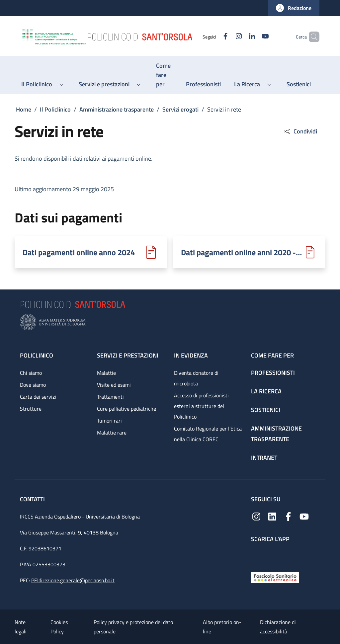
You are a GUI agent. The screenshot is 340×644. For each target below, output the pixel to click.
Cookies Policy (59, 627)
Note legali (21, 627)
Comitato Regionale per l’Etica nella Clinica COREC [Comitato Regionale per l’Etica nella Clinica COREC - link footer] (208, 434)
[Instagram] (227, 37)
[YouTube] (254, 37)
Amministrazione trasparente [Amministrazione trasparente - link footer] (276, 434)
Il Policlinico (55, 109)
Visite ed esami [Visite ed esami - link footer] (114, 385)
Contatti (33, 499)
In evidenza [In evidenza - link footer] (191, 355)
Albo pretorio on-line (222, 627)
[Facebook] (214, 37)
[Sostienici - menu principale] (299, 84)
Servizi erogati (180, 109)
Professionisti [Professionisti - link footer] (273, 373)
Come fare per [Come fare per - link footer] (272, 355)
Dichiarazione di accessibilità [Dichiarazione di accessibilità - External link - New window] (278, 627)
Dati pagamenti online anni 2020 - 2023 (242, 252)
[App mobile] (256, 556)
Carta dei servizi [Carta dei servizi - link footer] (38, 397)
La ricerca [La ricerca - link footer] (266, 391)
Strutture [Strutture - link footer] (31, 409)
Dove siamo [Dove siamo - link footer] (33, 385)
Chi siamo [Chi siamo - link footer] (31, 373)
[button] (294, 8)
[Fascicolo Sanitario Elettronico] (275, 577)
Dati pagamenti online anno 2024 (79, 252)
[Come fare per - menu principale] (164, 75)
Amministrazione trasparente (117, 109)
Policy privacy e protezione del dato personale (133, 627)
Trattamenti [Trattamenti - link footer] (110, 397)
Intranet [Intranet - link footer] (264, 458)
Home (24, 109)
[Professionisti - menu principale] (203, 84)
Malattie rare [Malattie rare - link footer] (112, 433)
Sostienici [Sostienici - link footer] (266, 410)
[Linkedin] (241, 37)
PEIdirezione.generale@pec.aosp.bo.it (73, 580)
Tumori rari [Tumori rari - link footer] (109, 421)
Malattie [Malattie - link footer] (106, 373)
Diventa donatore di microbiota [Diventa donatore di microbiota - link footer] (196, 378)
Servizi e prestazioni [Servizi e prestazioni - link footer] (128, 355)
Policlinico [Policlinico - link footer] (37, 355)
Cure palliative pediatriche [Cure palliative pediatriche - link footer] (127, 409)
